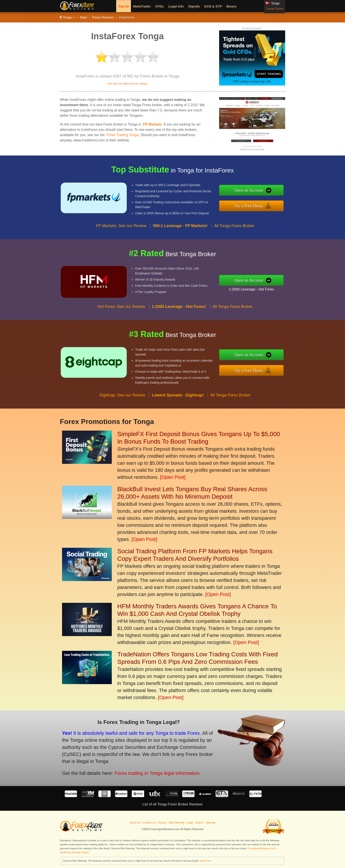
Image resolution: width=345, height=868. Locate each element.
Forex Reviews (103, 17)
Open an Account (270, 193)
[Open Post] (173, 477)
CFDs (159, 6)
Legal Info (176, 6)
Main (83, 17)
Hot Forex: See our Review (121, 327)
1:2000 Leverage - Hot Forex (272, 286)
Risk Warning (177, 823)
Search (199, 823)
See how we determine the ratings (127, 84)
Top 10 (124, 6)
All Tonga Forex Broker (234, 246)
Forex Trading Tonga (123, 135)
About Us (135, 823)
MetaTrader (142, 6)
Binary (232, 6)
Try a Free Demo (270, 203)
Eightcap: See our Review (122, 416)
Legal (190, 823)
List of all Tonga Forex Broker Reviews (173, 804)
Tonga (67, 17)
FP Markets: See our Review (121, 246)
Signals (194, 6)
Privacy (162, 823)
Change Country (275, 9)
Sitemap (211, 823)
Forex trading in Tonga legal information (130, 764)
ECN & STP (213, 6)
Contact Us (149, 823)
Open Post (206, 861)
